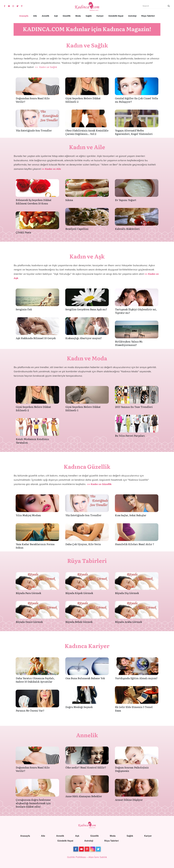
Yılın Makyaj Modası (28, 515)
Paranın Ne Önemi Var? (30, 711)
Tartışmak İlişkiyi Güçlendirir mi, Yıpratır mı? (136, 311)
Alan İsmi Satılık (98, 857)
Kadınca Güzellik (87, 466)
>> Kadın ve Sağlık (46, 67)
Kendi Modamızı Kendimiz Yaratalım (32, 441)
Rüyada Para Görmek (28, 593)
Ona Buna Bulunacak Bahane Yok (85, 678)
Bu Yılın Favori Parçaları (130, 436)
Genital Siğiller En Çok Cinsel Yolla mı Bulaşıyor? (136, 100)
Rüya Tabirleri (87, 560)
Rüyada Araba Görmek (129, 622)
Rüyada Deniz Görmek (29, 622)
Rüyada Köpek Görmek (79, 593)
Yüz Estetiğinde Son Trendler (34, 130)
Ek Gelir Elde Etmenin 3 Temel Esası (134, 709)
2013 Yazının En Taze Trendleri (134, 407)
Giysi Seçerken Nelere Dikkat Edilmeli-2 (83, 100)
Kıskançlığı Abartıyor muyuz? (84, 338)
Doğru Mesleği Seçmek (79, 707)
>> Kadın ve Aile (51, 169)
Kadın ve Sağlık (87, 45)
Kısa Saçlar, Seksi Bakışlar (131, 515)
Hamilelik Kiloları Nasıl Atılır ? (135, 544)
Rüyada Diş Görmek (127, 593)
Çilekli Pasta (23, 232)
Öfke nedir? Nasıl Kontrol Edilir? (86, 767)
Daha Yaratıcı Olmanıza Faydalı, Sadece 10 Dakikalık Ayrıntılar (35, 680)
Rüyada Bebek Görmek (79, 622)
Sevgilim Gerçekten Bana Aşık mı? (86, 309)
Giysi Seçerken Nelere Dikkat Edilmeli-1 (83, 409)
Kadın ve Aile (87, 147)
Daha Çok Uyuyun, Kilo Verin (83, 544)
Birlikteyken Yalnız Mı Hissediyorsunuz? (129, 343)
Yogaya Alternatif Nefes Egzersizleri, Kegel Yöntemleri (134, 132)
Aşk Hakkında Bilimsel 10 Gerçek (36, 338)
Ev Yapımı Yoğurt (126, 200)
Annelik (87, 735)
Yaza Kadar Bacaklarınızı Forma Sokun (35, 546)
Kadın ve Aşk (87, 256)
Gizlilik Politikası (77, 857)
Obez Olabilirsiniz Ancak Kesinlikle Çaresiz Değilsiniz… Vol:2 (87, 132)
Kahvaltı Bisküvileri (127, 229)
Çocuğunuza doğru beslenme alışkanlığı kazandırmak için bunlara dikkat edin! (33, 803)
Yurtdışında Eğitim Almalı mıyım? (136, 678)
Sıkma (69, 200)
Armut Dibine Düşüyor (129, 800)
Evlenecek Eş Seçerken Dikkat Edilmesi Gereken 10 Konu (34, 202)
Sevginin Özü (24, 309)
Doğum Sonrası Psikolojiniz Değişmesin (132, 769)
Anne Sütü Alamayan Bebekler (84, 796)
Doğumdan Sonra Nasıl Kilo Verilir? (33, 100)
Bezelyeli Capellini (77, 229)
